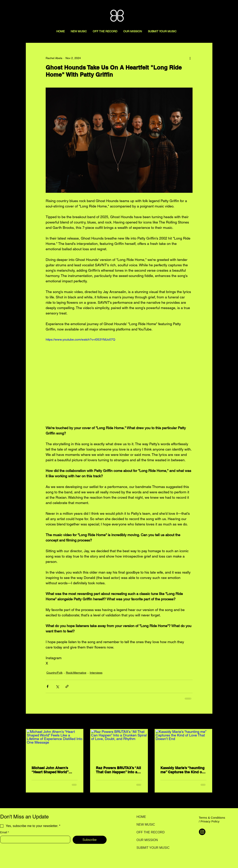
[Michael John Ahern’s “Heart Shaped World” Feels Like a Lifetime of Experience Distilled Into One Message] (55, 746)
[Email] (34, 839)
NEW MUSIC (146, 825)
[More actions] (190, 58)
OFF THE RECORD (151, 832)
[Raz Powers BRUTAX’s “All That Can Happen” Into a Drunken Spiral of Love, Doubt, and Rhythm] (119, 746)
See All (208, 722)
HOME (141, 817)
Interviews (96, 673)
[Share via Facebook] (48, 686)
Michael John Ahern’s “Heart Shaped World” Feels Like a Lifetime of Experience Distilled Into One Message (52, 770)
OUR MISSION (147, 840)
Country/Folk (54, 673)
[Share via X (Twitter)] (57, 686)
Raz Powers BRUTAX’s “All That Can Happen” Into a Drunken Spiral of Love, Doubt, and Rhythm (118, 770)
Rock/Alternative (76, 673)
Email (5, 832)
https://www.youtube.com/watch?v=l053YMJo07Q (80, 339)
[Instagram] (202, 832)
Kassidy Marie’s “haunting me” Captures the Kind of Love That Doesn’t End (182, 770)
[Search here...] (215, 7)
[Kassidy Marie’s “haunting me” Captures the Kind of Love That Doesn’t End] (184, 746)
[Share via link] (67, 686)
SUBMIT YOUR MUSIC (151, 848)
